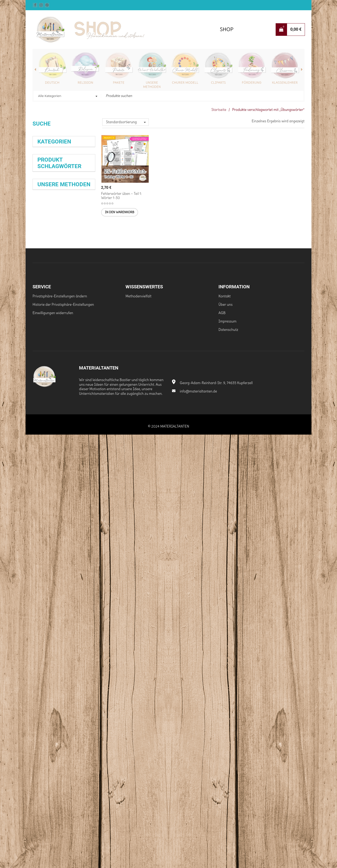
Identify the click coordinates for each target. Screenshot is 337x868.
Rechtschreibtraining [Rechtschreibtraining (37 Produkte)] (55, 490)
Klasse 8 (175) (48, 287)
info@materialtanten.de (195, 825)
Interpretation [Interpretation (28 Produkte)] (47, 397)
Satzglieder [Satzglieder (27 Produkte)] (70, 508)
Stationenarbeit (52, 606)
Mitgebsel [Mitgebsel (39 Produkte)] (46, 462)
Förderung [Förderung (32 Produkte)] (72, 378)
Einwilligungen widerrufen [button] (53, 747)
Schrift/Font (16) (50, 236)
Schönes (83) (47, 228)
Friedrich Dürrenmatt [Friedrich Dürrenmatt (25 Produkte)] (50, 378)
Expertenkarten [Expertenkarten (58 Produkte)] (56, 369)
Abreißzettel (77, 639)
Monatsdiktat (49, 615)
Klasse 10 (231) (49, 253)
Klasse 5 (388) (48, 261)
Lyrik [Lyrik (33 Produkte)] (79, 452)
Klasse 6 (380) (48, 270)
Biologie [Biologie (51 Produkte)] (46, 341)
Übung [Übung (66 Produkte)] (46, 545)
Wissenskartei (49, 598)
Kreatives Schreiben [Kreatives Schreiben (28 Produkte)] (71, 434)
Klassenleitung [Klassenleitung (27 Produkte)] (47, 434)
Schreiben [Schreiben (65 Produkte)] (50, 518)
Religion (85, 83)
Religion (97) (47, 186)
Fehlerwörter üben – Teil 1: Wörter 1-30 (121, 196)
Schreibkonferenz (54, 623)
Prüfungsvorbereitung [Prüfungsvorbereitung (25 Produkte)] (71, 471)
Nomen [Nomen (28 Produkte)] (84, 462)
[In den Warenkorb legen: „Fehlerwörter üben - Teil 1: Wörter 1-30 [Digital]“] (119, 212)
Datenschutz (228, 763)
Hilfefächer (48, 656)
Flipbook (75, 606)
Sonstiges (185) (49, 245)
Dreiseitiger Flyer (52, 664)
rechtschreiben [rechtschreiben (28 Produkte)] (47, 480)
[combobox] (67, 96)
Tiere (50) (45, 303)
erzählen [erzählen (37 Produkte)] (76, 350)
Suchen (42, 141)
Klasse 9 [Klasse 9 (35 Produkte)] (67, 406)
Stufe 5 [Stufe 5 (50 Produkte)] (56, 527)
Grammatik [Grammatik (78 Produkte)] (54, 387)
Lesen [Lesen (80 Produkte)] (46, 452)
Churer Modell (185, 83)
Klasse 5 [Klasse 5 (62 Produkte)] (79, 397)
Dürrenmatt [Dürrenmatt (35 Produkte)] (47, 350)
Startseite (219, 110)
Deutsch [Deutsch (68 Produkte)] (68, 341)
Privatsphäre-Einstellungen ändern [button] (60, 730)
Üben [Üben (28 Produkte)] (83, 536)
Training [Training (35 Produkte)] (44, 536)
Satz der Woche (55, 630)
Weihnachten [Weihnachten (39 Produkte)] (65, 536)
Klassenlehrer (285, 83)
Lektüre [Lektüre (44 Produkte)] (45, 443)
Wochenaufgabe (50, 639)
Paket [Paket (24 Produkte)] (41, 471)
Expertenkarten (54, 590)
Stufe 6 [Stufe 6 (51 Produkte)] (74, 527)
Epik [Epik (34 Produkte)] (63, 350)
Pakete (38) (46, 195)
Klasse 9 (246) (48, 295)
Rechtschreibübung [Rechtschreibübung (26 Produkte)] (49, 508)
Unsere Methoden (152, 85)
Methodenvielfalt (138, 730)
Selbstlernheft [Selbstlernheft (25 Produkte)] (73, 518)
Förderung (252, 83)
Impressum (227, 755)
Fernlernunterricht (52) (55, 203)
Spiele (68, 614)
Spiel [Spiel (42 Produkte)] (42, 527)
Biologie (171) (47, 169)
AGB (222, 747)
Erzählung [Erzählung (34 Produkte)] (46, 359)
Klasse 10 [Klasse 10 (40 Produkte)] (46, 415)
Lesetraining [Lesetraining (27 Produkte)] (65, 452)
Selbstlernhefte (49, 582)
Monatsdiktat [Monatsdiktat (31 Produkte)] (66, 462)
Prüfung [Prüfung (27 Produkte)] (51, 471)
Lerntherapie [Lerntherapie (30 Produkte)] (64, 443)
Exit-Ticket (49, 647)
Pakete (119, 83)
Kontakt (225, 730)
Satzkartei (70, 647)
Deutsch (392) (48, 178)
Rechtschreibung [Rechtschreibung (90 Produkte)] (63, 499)
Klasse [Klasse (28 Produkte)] (63, 397)
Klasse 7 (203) (48, 278)
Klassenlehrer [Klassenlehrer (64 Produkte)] (55, 425)
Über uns (225, 738)
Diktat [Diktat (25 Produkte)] (85, 341)
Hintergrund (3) (50, 211)
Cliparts (218, 83)
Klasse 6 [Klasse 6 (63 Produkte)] (48, 406)
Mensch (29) (47, 220)
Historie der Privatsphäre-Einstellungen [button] (63, 738)
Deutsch (52, 83)
